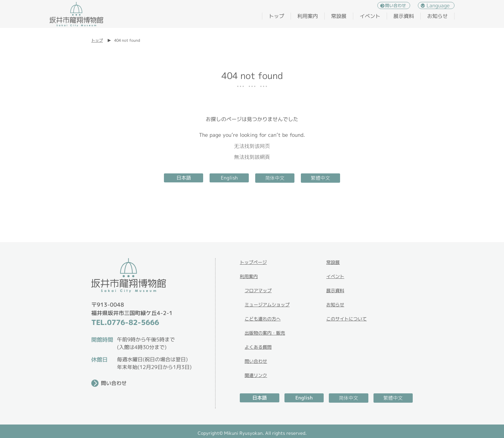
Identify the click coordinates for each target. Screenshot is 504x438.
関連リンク (256, 375)
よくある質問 (258, 347)
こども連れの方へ (263, 319)
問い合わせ (396, 5)
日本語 (184, 178)
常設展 (339, 16)
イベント (370, 16)
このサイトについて (346, 319)
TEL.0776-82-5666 (125, 322)
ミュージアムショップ (267, 305)
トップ (276, 16)
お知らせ (437, 16)
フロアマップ (258, 290)
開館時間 (102, 340)
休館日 (99, 359)
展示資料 (404, 16)
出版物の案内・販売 (265, 333)
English (229, 178)
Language (438, 5)
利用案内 (308, 16)
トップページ (253, 262)
